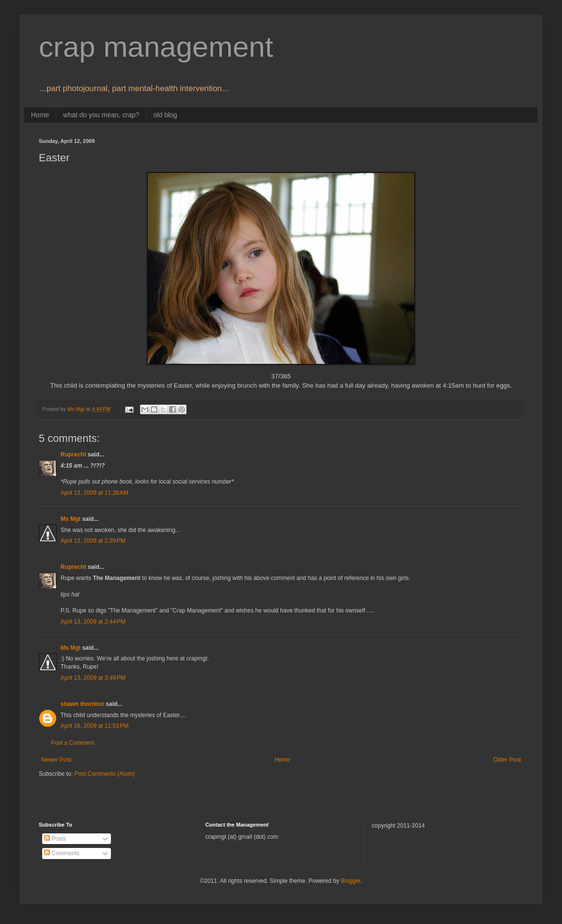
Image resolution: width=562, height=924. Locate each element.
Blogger (351, 881)
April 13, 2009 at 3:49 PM (93, 678)
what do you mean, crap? (101, 115)
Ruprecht (73, 454)
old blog (165, 115)
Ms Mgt (70, 519)
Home (40, 115)
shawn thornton (82, 704)
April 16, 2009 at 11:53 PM (94, 726)
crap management (156, 47)
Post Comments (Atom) (104, 774)
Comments (62, 853)
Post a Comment (72, 743)
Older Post (507, 760)
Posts (55, 839)
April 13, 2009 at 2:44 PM (93, 622)
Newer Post (56, 760)
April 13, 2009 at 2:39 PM (93, 541)
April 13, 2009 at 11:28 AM (94, 493)
